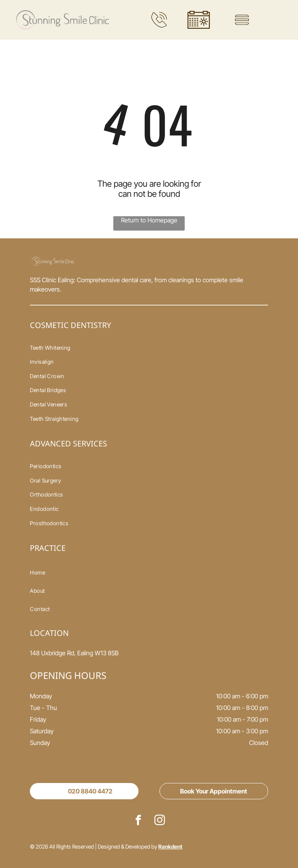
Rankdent (170, 846)
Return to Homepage (149, 220)
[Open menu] (242, 20)
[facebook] (139, 821)
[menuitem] (149, 348)
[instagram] (160, 821)
